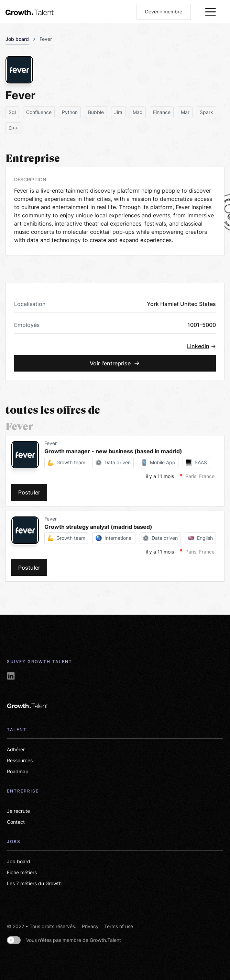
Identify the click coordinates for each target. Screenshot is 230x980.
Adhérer (16, 749)
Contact (16, 822)
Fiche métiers (22, 872)
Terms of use (119, 926)
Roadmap (18, 771)
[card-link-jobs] (98, 471)
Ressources (20, 760)
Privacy (90, 926)
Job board (17, 39)
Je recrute (18, 811)
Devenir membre (164, 12)
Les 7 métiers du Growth (34, 883)
